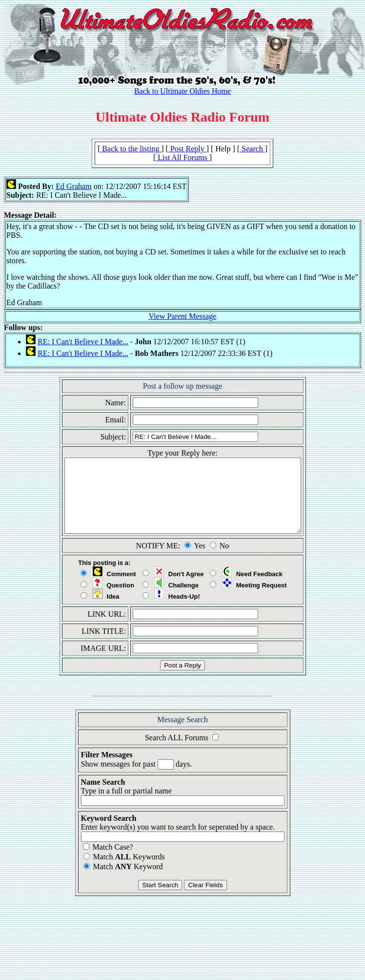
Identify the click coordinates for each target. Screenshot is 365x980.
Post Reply (187, 149)
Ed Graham (73, 186)
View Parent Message (183, 316)
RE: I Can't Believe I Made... (83, 342)
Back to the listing (131, 149)
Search (252, 149)
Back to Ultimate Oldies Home (182, 91)
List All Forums (182, 157)
